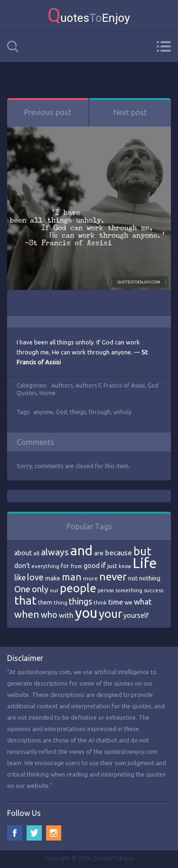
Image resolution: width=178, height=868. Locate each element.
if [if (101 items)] (103, 565)
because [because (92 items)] (118, 553)
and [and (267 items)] (81, 550)
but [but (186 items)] (142, 551)
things (78, 412)
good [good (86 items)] (92, 566)
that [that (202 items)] (25, 600)
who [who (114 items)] (49, 615)
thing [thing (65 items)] (61, 603)
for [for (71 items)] (65, 566)
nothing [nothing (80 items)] (150, 578)
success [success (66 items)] (154, 590)
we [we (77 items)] (128, 602)
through (100, 412)
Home (47, 393)
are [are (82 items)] (99, 553)
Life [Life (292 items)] (145, 563)
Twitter (34, 833)
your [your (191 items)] (110, 614)
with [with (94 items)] (66, 615)
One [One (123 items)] (22, 589)
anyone (43, 412)
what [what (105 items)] (143, 601)
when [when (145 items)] (27, 614)
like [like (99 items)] (20, 578)
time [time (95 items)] (116, 602)
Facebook (15, 833)
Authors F (88, 385)
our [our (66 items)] (54, 590)
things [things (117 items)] (80, 601)
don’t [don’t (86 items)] (22, 566)
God (61, 412)
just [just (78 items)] (112, 566)
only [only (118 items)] (40, 589)
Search (13, 47)
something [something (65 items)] (129, 590)
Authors (62, 385)
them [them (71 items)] (45, 602)
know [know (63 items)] (125, 566)
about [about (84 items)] (23, 553)
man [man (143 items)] (72, 577)
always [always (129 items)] (55, 552)
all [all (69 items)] (36, 553)
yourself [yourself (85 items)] (136, 615)
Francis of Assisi (124, 385)
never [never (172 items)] (113, 576)
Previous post (48, 112)
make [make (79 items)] (53, 578)
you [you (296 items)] (86, 613)
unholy (122, 412)
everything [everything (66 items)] (45, 566)
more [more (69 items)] (90, 578)
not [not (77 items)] (133, 578)
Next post (130, 112)
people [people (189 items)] (78, 588)
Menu (164, 46)
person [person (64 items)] (106, 590)
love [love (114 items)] (35, 577)
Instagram (54, 833)
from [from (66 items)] (76, 566)
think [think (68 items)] (100, 602)
